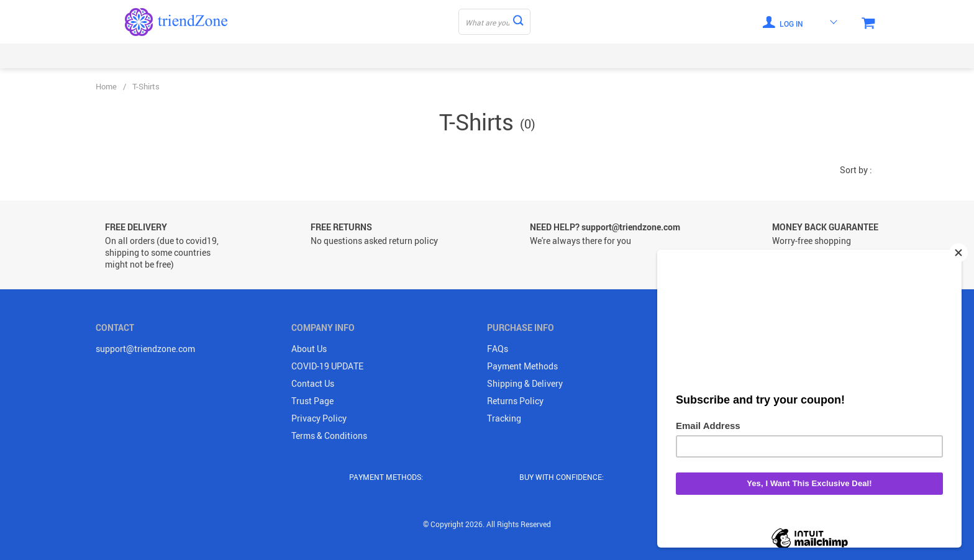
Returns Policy (515, 401)
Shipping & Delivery (525, 383)
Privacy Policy (319, 418)
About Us (309, 349)
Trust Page (312, 401)
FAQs (498, 349)
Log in (783, 22)
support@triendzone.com (145, 349)
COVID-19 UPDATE (327, 366)
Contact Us (313, 383)
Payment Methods (522, 366)
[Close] (958, 253)
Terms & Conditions (329, 436)
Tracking (504, 418)
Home (106, 86)
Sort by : (856, 170)
